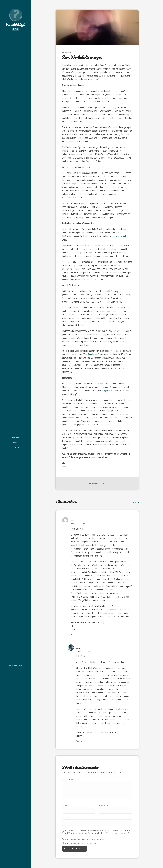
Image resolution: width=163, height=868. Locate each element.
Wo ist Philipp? (16, 18)
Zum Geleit (15, 438)
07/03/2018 (67, 53)
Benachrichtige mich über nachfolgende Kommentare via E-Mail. (85, 839)
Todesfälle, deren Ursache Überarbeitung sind (101, 322)
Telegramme (15, 453)
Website (66, 818)
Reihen (15, 443)
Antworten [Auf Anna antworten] (74, 635)
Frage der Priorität (110, 391)
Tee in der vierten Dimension (15, 448)
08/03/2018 (77, 524)
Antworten (134, 502)
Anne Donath (76, 418)
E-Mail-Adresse (106, 805)
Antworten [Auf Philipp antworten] (79, 741)
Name (65, 805)
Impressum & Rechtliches (16, 666)
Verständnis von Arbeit (93, 354)
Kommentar (68, 779)
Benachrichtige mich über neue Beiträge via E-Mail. (80, 843)
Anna (72, 521)
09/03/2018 (83, 651)
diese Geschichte (121, 236)
